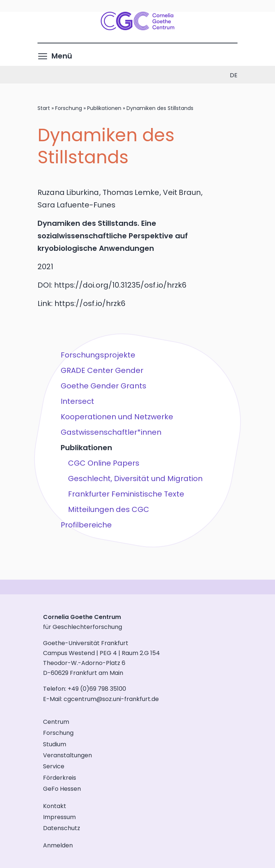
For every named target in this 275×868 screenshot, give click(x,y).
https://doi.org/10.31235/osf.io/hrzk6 (120, 285)
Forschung (69, 108)
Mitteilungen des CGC (109, 509)
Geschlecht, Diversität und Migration (135, 479)
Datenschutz (62, 828)
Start (44, 108)
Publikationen (104, 108)
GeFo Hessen (62, 789)
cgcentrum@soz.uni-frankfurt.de (111, 699)
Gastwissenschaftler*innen (111, 432)
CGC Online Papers (104, 463)
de (234, 75)
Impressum (59, 817)
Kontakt (55, 806)
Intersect (77, 401)
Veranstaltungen (67, 755)
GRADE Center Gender (102, 370)
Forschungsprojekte (98, 355)
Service (54, 766)
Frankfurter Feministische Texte (126, 494)
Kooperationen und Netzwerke (117, 417)
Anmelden (58, 845)
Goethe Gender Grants (103, 386)
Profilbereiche (86, 525)
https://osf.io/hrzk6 (90, 303)
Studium (55, 744)
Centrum (56, 722)
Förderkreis (60, 778)
